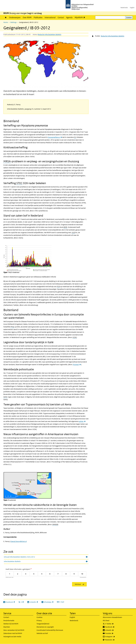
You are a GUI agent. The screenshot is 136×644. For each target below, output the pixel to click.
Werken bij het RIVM (11, 624)
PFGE (12, 327)
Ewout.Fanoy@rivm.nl (19, 541)
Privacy (39, 620)
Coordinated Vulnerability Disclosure (50, 630)
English (132, 8)
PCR (58, 286)
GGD (73, 232)
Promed (77, 364)
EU (75, 137)
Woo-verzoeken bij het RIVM (14, 630)
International (50, 17)
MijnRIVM (80, 17)
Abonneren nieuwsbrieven (112, 617)
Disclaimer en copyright (45, 627)
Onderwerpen (15, 17)
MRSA (7, 161)
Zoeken (129, 18)
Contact (61, 17)
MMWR (55, 524)
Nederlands (124, 8)
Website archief (42, 633)
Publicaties (38, 17)
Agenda (69, 17)
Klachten (7, 627)
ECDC (75, 337)
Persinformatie (9, 620)
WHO (5, 397)
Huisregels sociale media (12, 637)
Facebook (115, 627)
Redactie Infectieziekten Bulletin (50, 34)
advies (82, 421)
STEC (19, 183)
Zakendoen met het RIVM (13, 633)
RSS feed (106, 620)
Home (6, 17)
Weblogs (13, 22)
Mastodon (115, 640)
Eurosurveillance (55, 137)
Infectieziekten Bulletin (12, 561)
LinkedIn (114, 630)
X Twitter (114, 624)
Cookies (39, 617)
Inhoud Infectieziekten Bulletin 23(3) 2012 (19, 557)
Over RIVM (27, 17)
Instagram (115, 637)
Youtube (114, 633)
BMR (65, 227)
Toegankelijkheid (43, 624)
